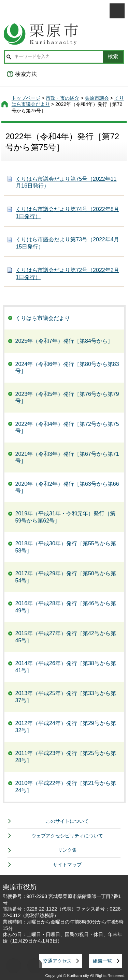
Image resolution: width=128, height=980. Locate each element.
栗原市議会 (97, 98)
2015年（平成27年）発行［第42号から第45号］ (66, 637)
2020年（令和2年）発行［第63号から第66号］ (67, 487)
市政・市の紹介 (62, 98)
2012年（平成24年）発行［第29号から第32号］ (66, 727)
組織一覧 (102, 961)
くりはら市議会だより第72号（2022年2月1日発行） (67, 274)
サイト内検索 (9, 57)
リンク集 (67, 850)
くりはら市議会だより (43, 318)
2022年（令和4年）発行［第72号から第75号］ (67, 428)
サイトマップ (67, 865)
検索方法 (26, 74)
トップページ (26, 98)
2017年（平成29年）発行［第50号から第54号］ (66, 577)
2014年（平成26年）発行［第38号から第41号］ (66, 667)
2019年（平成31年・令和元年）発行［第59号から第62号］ (65, 517)
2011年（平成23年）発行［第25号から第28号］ (66, 757)
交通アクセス (57, 961)
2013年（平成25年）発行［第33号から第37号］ (66, 697)
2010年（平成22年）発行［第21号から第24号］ (66, 787)
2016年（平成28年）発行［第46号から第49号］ (66, 607)
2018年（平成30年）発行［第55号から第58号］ (66, 547)
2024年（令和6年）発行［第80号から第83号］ (67, 368)
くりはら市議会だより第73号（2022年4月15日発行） (67, 243)
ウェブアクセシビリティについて (67, 836)
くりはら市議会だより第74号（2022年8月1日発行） (67, 213)
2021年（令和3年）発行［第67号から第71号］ (67, 457)
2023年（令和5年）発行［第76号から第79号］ (67, 398)
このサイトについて (67, 821)
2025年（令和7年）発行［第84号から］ (64, 341)
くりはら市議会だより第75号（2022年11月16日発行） (66, 182)
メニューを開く (117, 11)
